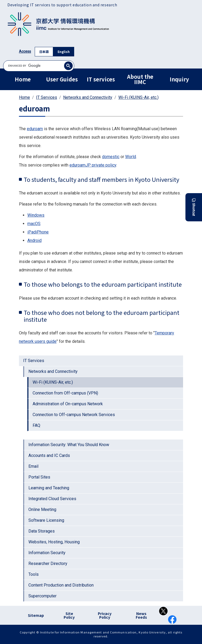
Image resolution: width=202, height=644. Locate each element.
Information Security (47, 553)
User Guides (62, 79)
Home (23, 79)
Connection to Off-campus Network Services (74, 415)
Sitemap (36, 615)
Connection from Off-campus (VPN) (65, 393)
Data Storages (42, 531)
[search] (39, 66)
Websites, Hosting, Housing (54, 542)
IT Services (47, 97)
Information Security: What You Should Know (69, 445)
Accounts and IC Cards (49, 455)
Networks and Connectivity (88, 97)
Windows (36, 215)
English (64, 52)
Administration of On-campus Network (68, 404)
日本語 (44, 52)
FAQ (36, 425)
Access (25, 51)
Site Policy (69, 615)
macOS (34, 224)
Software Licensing (46, 520)
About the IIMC (140, 79)
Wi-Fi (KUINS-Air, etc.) (138, 97)
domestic (111, 157)
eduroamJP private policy (93, 165)
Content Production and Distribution (61, 585)
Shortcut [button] (194, 207)
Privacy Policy (105, 615)
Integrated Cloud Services (52, 499)
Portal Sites (39, 477)
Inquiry (179, 79)
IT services (101, 79)
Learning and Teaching (49, 488)
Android (34, 240)
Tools (34, 574)
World (131, 157)
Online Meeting (42, 509)
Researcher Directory (48, 563)
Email (33, 466)
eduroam (35, 129)
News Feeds (141, 615)
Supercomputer (42, 596)
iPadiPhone (38, 232)
